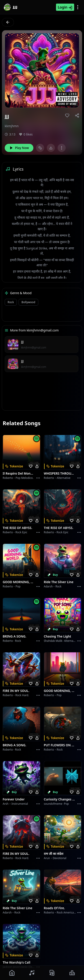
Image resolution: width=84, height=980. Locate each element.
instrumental (20, 804)
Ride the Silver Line (59, 582)
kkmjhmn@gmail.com (34, 348)
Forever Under (14, 799)
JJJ (22, 342)
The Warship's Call (16, 962)
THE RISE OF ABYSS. (17, 528)
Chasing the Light (58, 636)
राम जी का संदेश (54, 854)
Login (65, 7)
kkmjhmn (12, 126)
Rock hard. (22, 695)
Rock (11, 302)
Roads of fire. (54, 908)
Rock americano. (67, 912)
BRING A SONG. (14, 636)
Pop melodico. (24, 478)
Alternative (64, 478)
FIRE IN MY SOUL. (16, 691)
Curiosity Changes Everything (60, 799)
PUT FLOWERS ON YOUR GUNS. (60, 745)
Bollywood (28, 302)
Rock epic (21, 532)
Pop (18, 586)
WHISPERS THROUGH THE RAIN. (60, 473)
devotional (60, 858)
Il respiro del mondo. (19, 473)
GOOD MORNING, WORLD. (19, 582)
